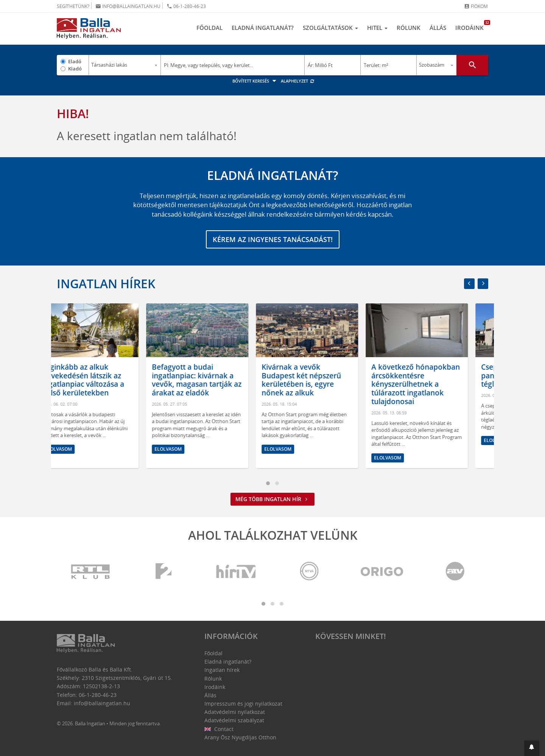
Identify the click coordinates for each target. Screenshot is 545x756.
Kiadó (75, 69)
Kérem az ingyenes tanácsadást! (273, 239)
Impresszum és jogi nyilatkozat (243, 704)
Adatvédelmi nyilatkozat (235, 712)
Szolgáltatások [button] (330, 28)
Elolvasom (79, 449)
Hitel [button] (377, 28)
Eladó (75, 61)
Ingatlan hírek (106, 283)
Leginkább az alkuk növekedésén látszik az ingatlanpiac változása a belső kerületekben (104, 380)
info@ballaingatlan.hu (128, 6)
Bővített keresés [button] (255, 81)
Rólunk (409, 28)
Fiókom (476, 6)
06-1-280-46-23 (186, 6)
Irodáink (472, 26)
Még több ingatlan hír (272, 499)
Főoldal (209, 28)
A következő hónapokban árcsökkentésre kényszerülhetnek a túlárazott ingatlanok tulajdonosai (436, 384)
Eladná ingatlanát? (263, 28)
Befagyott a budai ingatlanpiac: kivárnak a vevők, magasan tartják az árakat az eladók (217, 380)
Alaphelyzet (298, 81)
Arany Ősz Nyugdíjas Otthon (240, 737)
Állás (438, 28)
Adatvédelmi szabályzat (234, 720)
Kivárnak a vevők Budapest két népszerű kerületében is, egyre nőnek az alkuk (322, 380)
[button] (532, 748)
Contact (219, 729)
